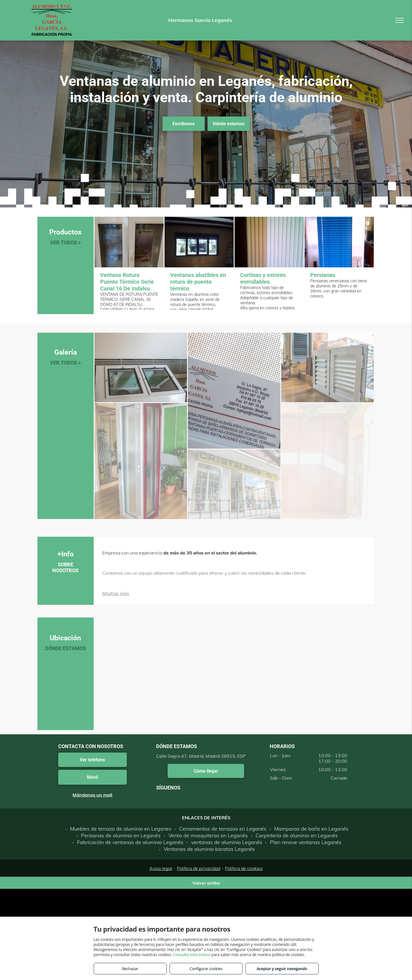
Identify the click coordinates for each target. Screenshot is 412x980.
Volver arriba (206, 883)
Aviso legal (161, 868)
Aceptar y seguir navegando (282, 969)
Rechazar (130, 969)
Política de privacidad (199, 868)
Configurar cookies (206, 969)
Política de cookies (244, 868)
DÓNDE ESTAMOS (65, 648)
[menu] (400, 20)
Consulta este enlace (192, 955)
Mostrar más (116, 593)
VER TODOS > (65, 242)
